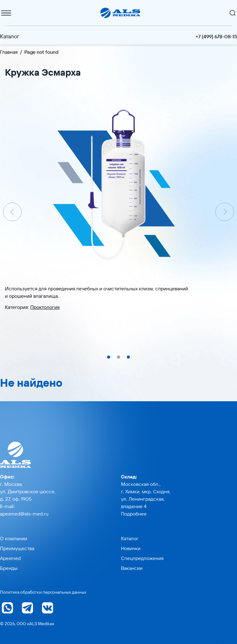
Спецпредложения (142, 558)
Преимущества (17, 548)
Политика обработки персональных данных (43, 592)
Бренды (9, 568)
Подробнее (134, 514)
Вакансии (132, 568)
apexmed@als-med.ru (24, 514)
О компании (14, 538)
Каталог (10, 36)
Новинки (131, 548)
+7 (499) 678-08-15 (216, 36)
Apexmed (10, 558)
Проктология (45, 307)
